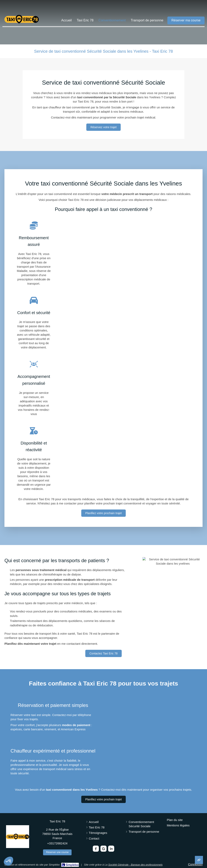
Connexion (195, 864)
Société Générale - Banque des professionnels (135, 865)
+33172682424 (57, 843)
